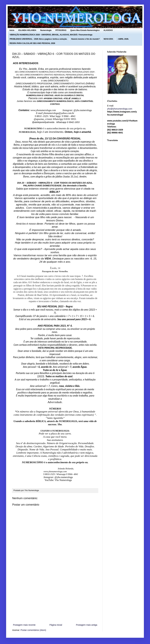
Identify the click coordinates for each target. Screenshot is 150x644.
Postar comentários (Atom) (33, 630)
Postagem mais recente (24, 625)
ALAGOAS (108, 30)
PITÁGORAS (61, 30)
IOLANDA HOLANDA (27, 30)
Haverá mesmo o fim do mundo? (85, 39)
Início (12, 30)
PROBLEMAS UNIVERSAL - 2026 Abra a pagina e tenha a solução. (38, 39)
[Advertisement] (55, 598)
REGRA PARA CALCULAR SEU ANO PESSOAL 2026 (32, 43)
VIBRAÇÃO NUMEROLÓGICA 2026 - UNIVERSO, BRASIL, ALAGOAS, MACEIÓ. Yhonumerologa (51, 35)
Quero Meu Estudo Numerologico (85, 30)
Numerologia (46, 30)
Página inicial (56, 625)
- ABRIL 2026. (123, 39)
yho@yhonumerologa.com (120, 109)
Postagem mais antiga (87, 625)
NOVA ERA (108, 39)
